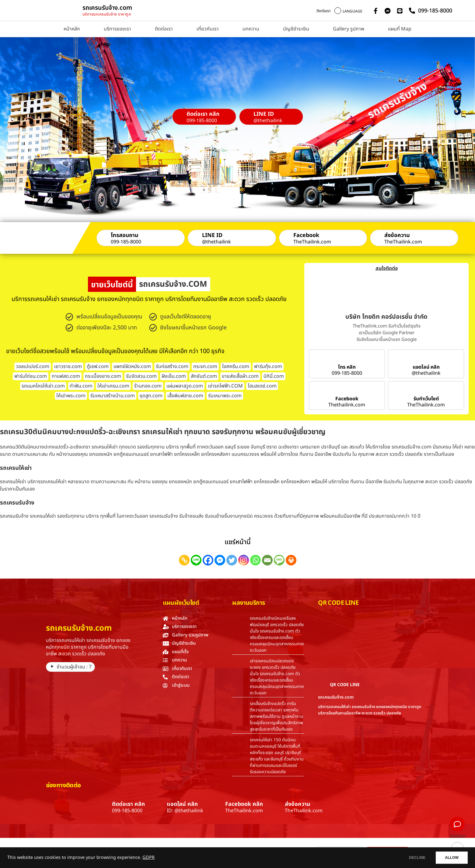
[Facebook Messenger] (220, 560)
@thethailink (268, 121)
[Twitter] (232, 560)
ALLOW (450, 858)
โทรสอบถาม (125, 235)
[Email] (267, 560)
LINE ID (264, 114)
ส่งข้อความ (397, 235)
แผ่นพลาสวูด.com (185, 386)
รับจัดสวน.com (141, 376)
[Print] (291, 560)
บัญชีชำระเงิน (296, 29)
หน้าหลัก (72, 29)
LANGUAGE (353, 11)
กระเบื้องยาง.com (103, 376)
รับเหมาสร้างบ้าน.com (113, 396)
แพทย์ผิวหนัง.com (132, 367)
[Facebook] (208, 560)
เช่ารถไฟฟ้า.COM (225, 386)
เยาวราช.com (68, 367)
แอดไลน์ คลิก (426, 367)
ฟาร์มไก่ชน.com (31, 376)
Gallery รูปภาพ (349, 29)
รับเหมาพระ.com (225, 396)
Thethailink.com (347, 405)
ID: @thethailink (185, 811)
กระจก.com (205, 367)
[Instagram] (244, 560)
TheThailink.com (312, 242)
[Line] (196, 560)
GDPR (148, 858)
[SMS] (279, 560)
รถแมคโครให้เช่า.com (43, 386)
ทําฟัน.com (81, 386)
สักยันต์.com (204, 376)
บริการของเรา (117, 29)
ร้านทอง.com (148, 386)
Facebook (306, 235)
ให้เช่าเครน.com (113, 386)
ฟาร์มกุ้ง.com (268, 367)
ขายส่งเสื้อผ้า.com (240, 376)
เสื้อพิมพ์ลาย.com (185, 396)
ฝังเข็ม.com (174, 376)
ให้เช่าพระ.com (71, 396)
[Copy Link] (184, 560)
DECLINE (413, 858)
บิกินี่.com (274, 376)
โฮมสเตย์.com (262, 386)
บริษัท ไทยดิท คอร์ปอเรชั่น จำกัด (386, 317)
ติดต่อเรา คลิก (203, 114)
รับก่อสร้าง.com (172, 367)
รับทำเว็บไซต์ (426, 399)
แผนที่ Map (400, 29)
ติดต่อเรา (323, 11)
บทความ (251, 29)
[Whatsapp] (255, 560)
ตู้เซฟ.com (98, 367)
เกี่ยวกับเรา (208, 29)
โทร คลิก (347, 367)
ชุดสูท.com (151, 396)
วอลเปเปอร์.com (33, 367)
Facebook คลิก (244, 804)
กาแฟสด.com (66, 376)
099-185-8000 (202, 121)
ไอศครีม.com (236, 367)
